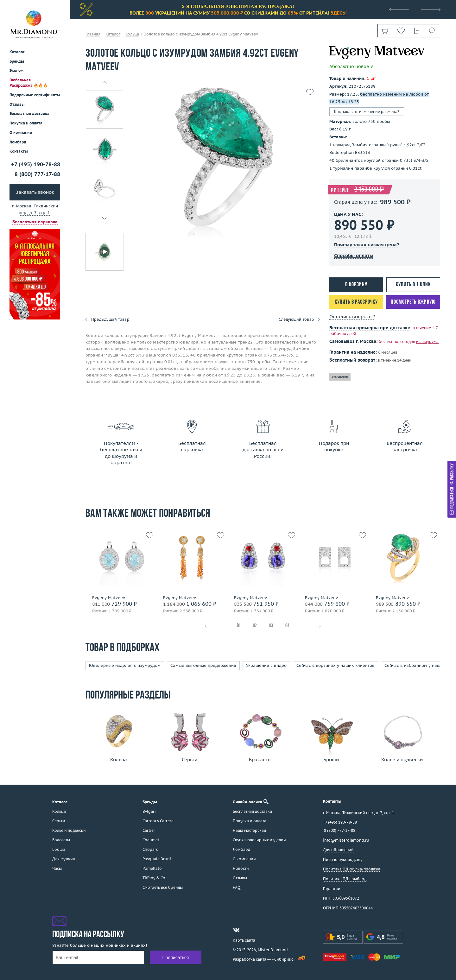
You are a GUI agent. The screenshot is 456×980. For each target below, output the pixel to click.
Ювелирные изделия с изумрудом (125, 665)
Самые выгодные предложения (203, 665)
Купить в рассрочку (356, 302)
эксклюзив (340, 377)
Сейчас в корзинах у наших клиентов (336, 665)
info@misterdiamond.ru (346, 840)
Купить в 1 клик (413, 285)
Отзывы (17, 104)
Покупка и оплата (26, 123)
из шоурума (427, 341)
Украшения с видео (266, 665)
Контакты (19, 151)
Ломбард (18, 142)
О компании (21, 133)
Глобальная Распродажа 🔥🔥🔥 (29, 83)
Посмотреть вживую (413, 302)
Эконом (16, 70)
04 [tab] (287, 626)
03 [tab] (271, 626)
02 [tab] (255, 626)
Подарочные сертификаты (35, 95)
